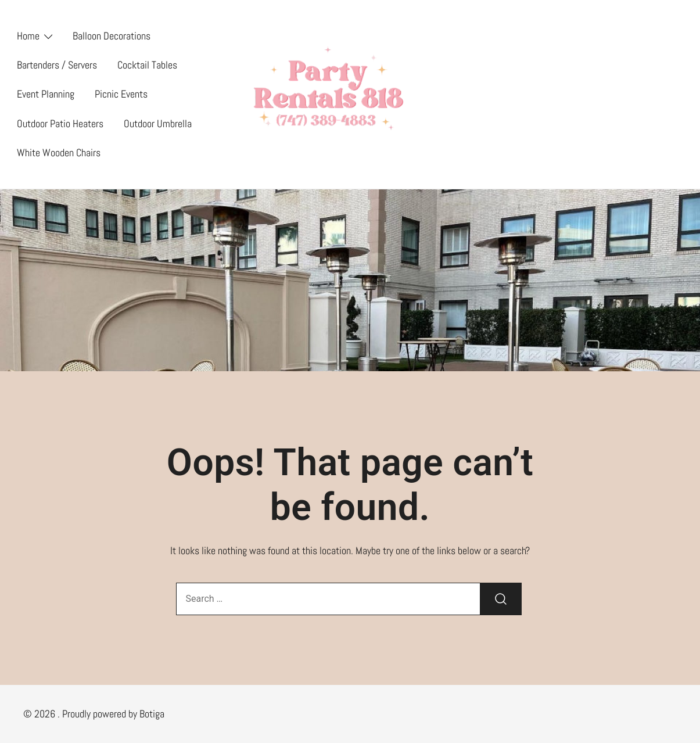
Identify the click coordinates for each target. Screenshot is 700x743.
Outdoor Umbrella (158, 123)
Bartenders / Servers (57, 65)
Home (28, 36)
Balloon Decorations (112, 36)
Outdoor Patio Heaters (60, 123)
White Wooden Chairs (59, 152)
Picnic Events (121, 94)
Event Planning (46, 94)
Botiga (152, 714)
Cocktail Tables (147, 65)
